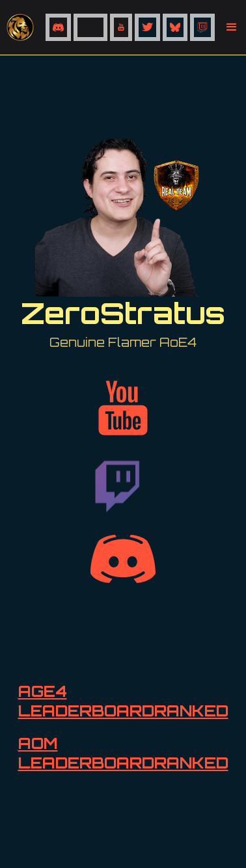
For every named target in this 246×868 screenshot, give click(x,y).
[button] (232, 27)
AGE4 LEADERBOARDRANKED (123, 701)
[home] (23, 27)
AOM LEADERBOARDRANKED (123, 753)
